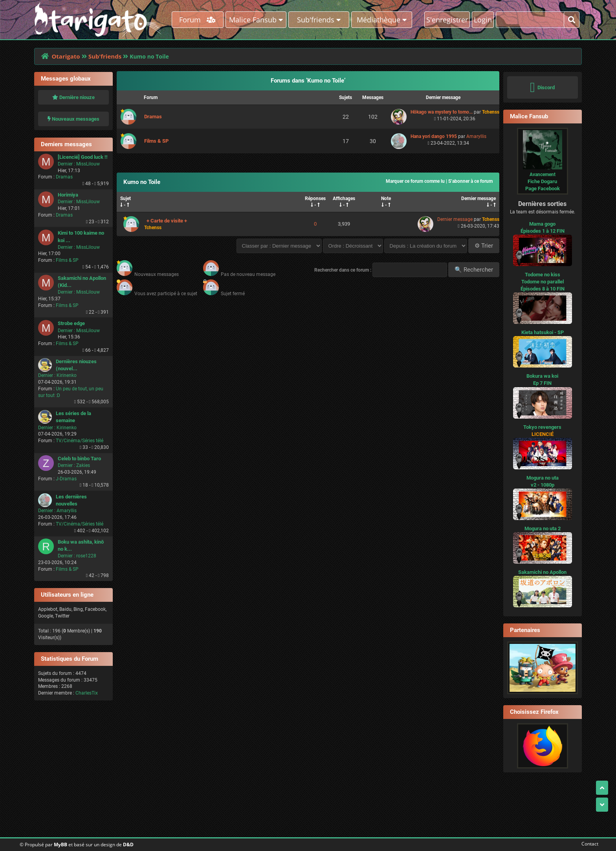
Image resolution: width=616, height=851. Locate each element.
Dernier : (66, 164)
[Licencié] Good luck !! (83, 157)
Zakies (83, 465)
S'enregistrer (447, 20)
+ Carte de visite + (167, 221)
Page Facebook (543, 188)
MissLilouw (88, 164)
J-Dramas (66, 479)
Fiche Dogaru (542, 181)
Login (483, 20)
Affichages (344, 199)
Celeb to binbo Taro (79, 459)
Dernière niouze (73, 97)
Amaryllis (67, 511)
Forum (197, 20)
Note (386, 199)
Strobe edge (71, 323)
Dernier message (478, 199)
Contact (588, 844)
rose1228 (86, 556)
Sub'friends (105, 56)
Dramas (64, 177)
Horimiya (68, 195)
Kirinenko (67, 375)
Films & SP (67, 260)
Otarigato (66, 56)
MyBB (60, 845)
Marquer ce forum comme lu (415, 181)
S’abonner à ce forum (470, 181)
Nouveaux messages (73, 119)
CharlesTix (87, 693)
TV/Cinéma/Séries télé (80, 441)
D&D (128, 845)
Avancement (543, 175)
